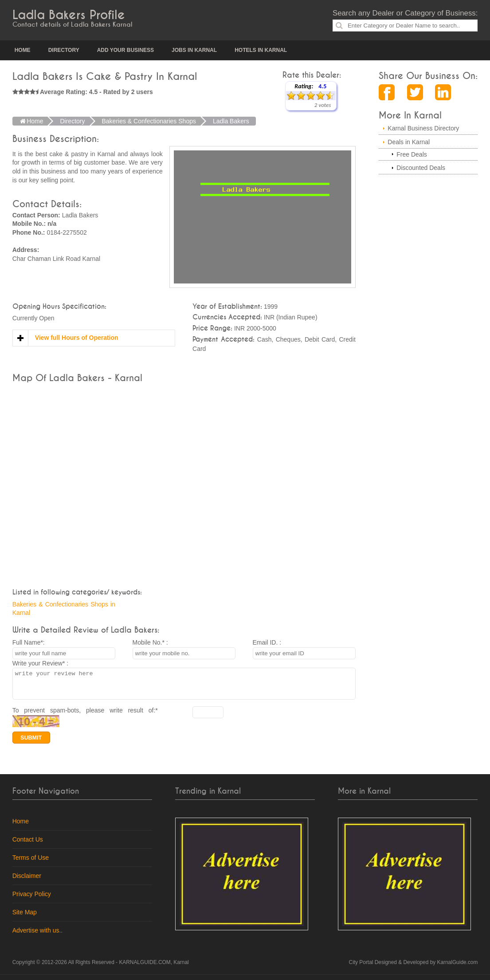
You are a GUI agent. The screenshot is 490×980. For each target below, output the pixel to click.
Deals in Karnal (409, 142)
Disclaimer (27, 881)
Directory (64, 50)
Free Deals (412, 154)
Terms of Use (31, 863)
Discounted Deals (421, 168)
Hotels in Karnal (261, 50)
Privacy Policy (32, 899)
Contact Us (28, 845)
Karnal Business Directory (423, 128)
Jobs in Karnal (194, 50)
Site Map (25, 917)
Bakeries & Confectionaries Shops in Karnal (64, 609)
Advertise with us (36, 936)
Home (23, 50)
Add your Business (125, 50)
